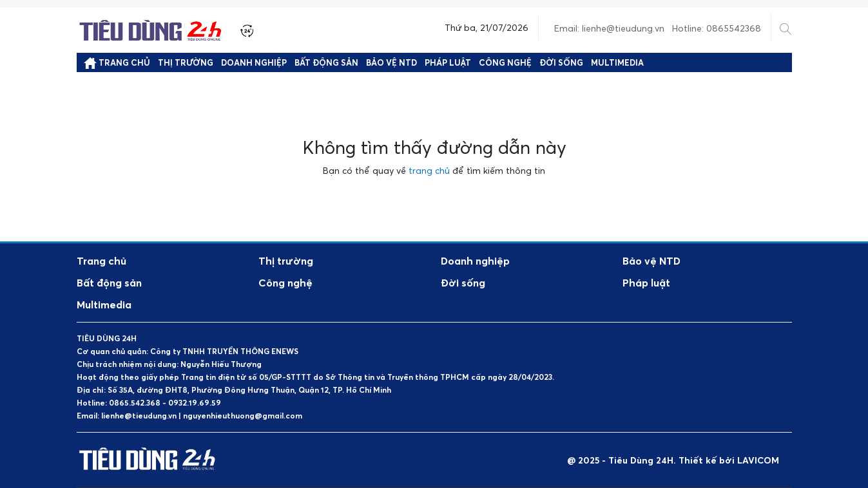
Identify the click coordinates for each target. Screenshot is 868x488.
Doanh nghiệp (254, 62)
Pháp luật (448, 62)
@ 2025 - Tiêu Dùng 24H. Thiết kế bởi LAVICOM (673, 460)
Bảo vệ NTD (391, 62)
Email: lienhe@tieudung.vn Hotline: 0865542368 (658, 28)
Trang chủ (117, 63)
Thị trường (186, 62)
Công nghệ (505, 62)
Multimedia (617, 62)
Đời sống (561, 62)
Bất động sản (326, 62)
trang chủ (429, 170)
